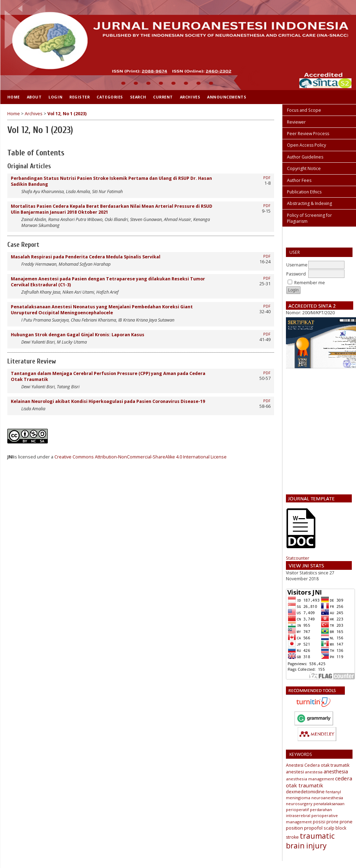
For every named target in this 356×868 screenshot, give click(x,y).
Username (297, 265)
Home (14, 97)
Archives (190, 97)
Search (138, 97)
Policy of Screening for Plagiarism (309, 218)
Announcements (227, 97)
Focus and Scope (304, 110)
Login (55, 97)
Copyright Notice (304, 168)
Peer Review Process (308, 134)
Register (79, 97)
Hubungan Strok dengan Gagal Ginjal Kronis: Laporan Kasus (78, 335)
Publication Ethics (304, 192)
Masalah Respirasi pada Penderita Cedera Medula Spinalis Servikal (86, 257)
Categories (110, 97)
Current (163, 97)
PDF (267, 178)
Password (296, 274)
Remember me (310, 283)
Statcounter (298, 558)
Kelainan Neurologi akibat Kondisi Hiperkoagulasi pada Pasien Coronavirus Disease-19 (108, 401)
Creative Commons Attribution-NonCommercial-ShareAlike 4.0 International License (141, 457)
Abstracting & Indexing (309, 203)
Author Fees (299, 180)
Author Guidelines (305, 157)
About (34, 97)
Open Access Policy (306, 145)
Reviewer (296, 122)
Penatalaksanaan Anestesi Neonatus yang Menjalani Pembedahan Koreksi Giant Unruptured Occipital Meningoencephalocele (102, 310)
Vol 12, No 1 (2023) (67, 114)
